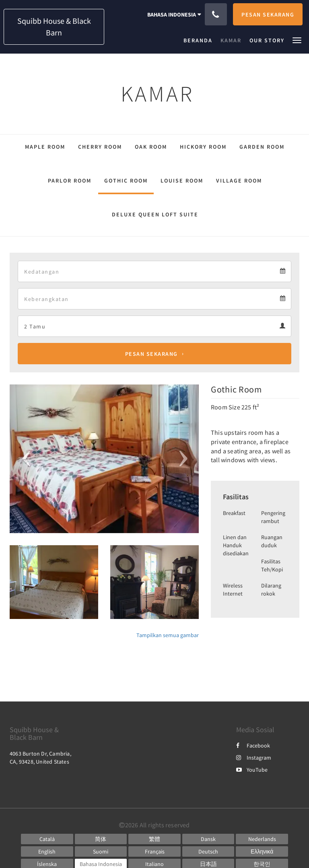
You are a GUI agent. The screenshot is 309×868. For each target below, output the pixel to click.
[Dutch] (262, 839)
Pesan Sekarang (151, 354)
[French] (154, 851)
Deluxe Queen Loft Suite (155, 214)
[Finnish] (101, 851)
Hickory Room (203, 147)
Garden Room (262, 147)
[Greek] (262, 851)
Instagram (254, 758)
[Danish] (208, 839)
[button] (297, 40)
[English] (47, 851)
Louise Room (182, 181)
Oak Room (151, 147)
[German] (208, 851)
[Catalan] (47, 839)
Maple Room (45, 147)
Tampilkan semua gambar (168, 635)
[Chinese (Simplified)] (101, 839)
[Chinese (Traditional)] (154, 839)
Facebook (253, 745)
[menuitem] (200, 40)
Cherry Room (100, 147)
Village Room (239, 181)
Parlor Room (70, 181)
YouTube (252, 770)
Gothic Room (126, 181)
